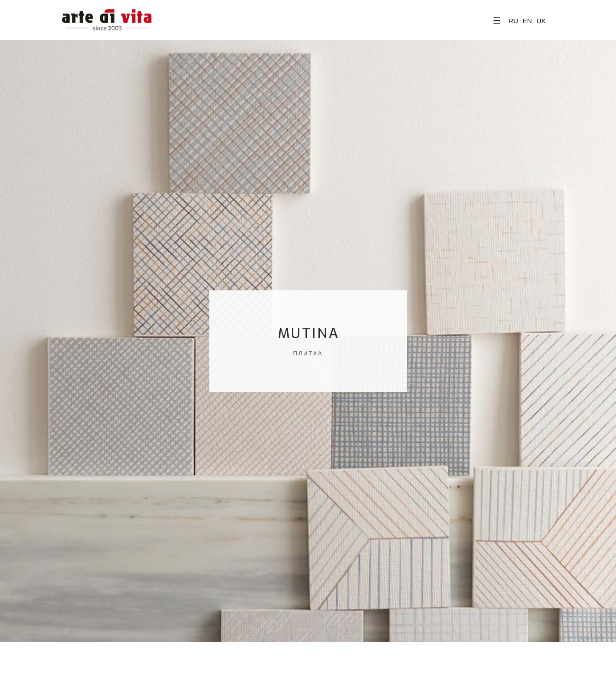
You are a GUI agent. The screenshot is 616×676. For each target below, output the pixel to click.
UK (541, 21)
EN (527, 21)
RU (514, 21)
